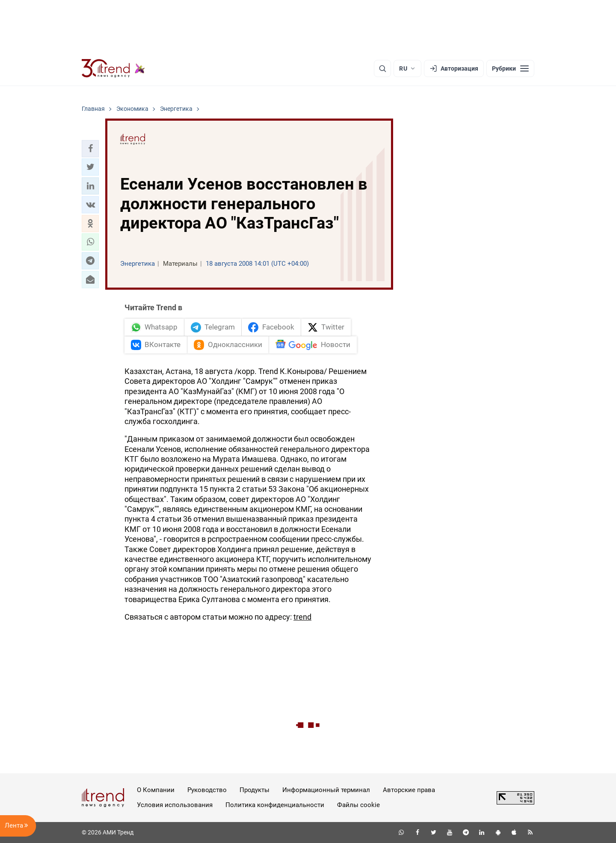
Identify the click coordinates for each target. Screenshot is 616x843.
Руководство (207, 790)
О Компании (156, 790)
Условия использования (175, 805)
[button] (90, 148)
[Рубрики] (510, 68)
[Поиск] (382, 68)
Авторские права (409, 790)
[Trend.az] (113, 68)
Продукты (255, 790)
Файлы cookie (358, 805)
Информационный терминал (326, 790)
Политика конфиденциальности (275, 805)
